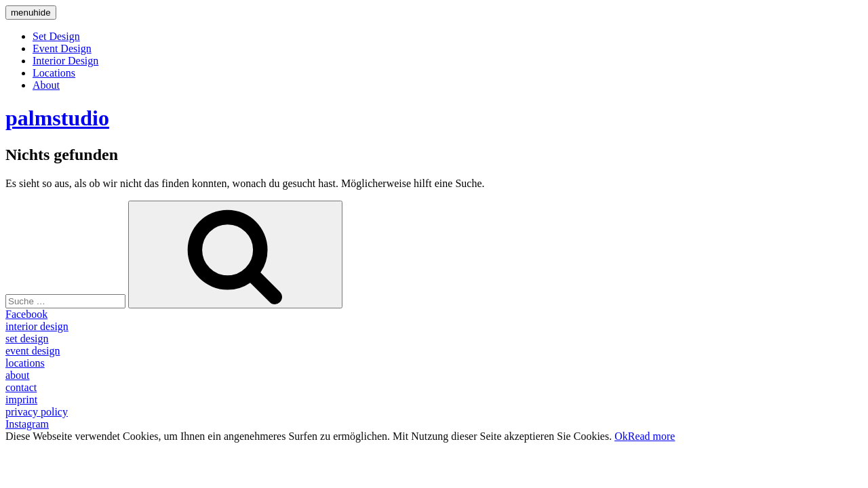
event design (33, 351)
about (18, 375)
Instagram (27, 424)
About (46, 85)
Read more (652, 436)
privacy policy (37, 412)
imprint (21, 400)
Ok (621, 436)
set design (27, 339)
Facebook (26, 314)
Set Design (56, 36)
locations (25, 363)
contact (21, 387)
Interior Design (65, 61)
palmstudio (57, 118)
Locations (54, 73)
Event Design (62, 48)
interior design (37, 326)
